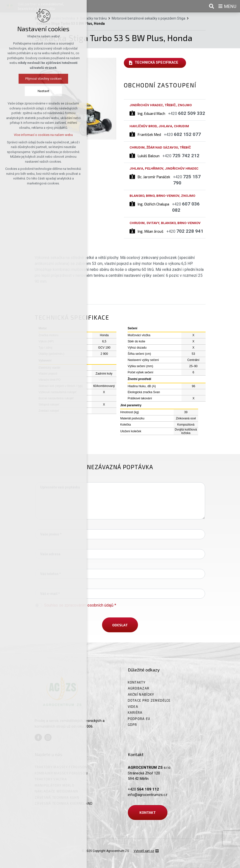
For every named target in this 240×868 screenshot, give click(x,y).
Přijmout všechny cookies (32, 79)
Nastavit (32, 91)
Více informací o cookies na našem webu (32, 135)
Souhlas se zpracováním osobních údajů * (80, 605)
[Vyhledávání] (212, 6)
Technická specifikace (157, 63)
